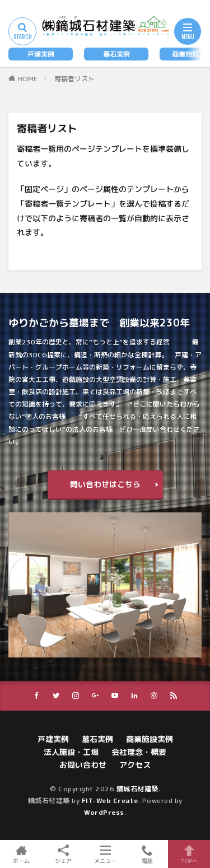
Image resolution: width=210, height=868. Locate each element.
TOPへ (189, 854)
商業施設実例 (150, 739)
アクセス (135, 765)
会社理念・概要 (139, 752)
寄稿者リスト (74, 79)
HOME (28, 79)
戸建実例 (41, 54)
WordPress (104, 812)
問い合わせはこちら (105, 484)
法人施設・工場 (71, 752)
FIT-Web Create (110, 801)
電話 (147, 854)
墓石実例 (116, 54)
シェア (63, 855)
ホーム (21, 854)
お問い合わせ (83, 765)
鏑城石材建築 (137, 789)
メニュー (105, 854)
